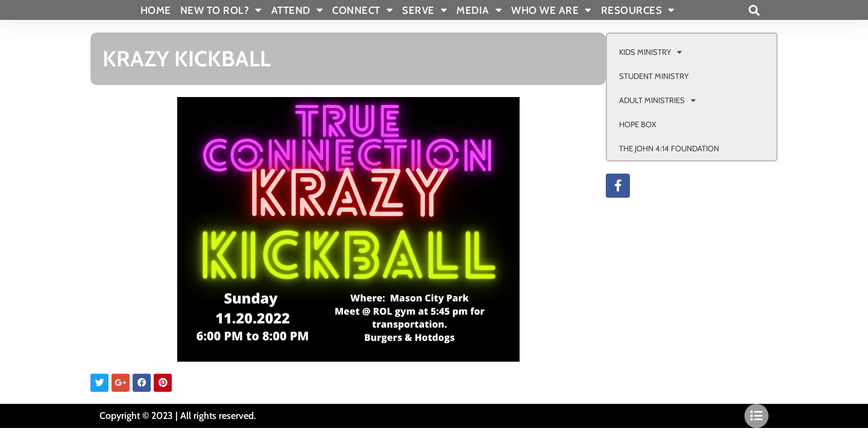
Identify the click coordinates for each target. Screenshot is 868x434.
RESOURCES (638, 10)
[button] (754, 10)
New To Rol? (221, 10)
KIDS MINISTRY (650, 52)
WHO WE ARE (552, 10)
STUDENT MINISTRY (654, 76)
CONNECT (363, 10)
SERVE (425, 10)
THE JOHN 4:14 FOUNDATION (669, 148)
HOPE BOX (638, 124)
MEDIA (479, 10)
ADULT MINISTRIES (657, 100)
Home (156, 10)
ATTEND (297, 10)
